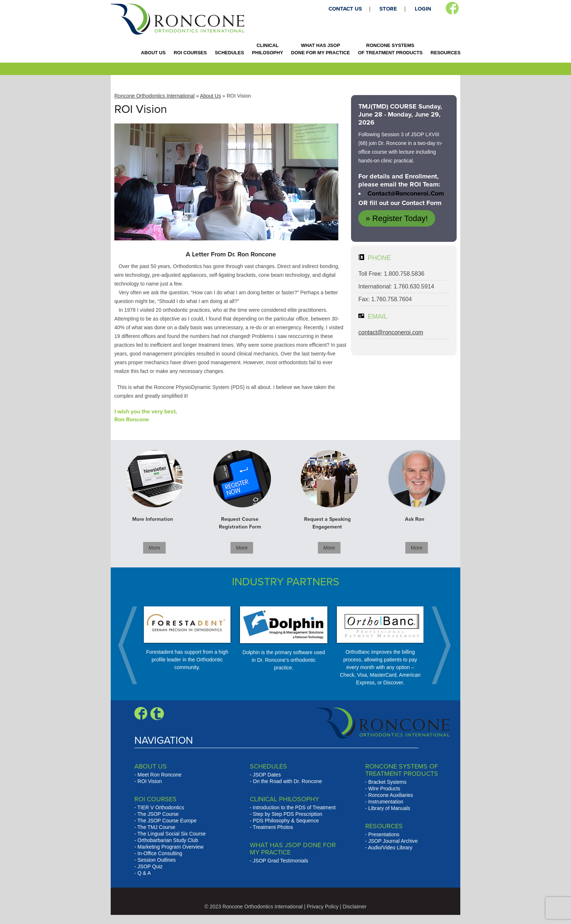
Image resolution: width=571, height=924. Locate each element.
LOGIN (423, 9)
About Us (210, 96)
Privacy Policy (323, 907)
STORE (388, 9)
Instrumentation (386, 802)
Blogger (157, 713)
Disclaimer (355, 907)
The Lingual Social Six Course (172, 834)
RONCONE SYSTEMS (390, 49)
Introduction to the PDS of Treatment (294, 807)
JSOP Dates (267, 775)
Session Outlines (157, 860)
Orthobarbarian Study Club (168, 840)
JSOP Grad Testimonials (280, 861)
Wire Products (384, 789)
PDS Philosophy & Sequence (286, 821)
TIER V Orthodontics (161, 807)
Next (437, 645)
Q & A (144, 873)
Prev (131, 645)
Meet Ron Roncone (160, 775)
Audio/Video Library (390, 848)
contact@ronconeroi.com (406, 193)
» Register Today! (397, 218)
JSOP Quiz (150, 866)
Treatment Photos (273, 827)
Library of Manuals (389, 808)
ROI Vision (150, 781)
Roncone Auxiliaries (391, 795)
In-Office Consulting (160, 853)
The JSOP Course (158, 814)
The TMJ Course (156, 827)
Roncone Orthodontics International (154, 96)
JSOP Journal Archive (393, 841)
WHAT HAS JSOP (320, 49)
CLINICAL (267, 49)
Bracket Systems (387, 782)
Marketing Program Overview (171, 847)
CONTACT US (345, 9)
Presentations (384, 834)
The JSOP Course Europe (167, 821)
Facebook (452, 8)
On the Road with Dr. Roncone (287, 781)
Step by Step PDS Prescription (288, 814)
